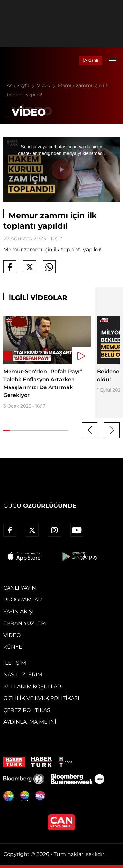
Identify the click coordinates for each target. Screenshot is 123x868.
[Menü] (113, 60)
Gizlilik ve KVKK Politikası (41, 698)
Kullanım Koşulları (33, 686)
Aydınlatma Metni (30, 722)
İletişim (15, 663)
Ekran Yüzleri (25, 623)
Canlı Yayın (20, 588)
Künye (13, 647)
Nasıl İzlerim (23, 675)
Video (48, 85)
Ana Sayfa (22, 85)
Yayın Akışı (19, 611)
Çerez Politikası (28, 710)
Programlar (23, 600)
